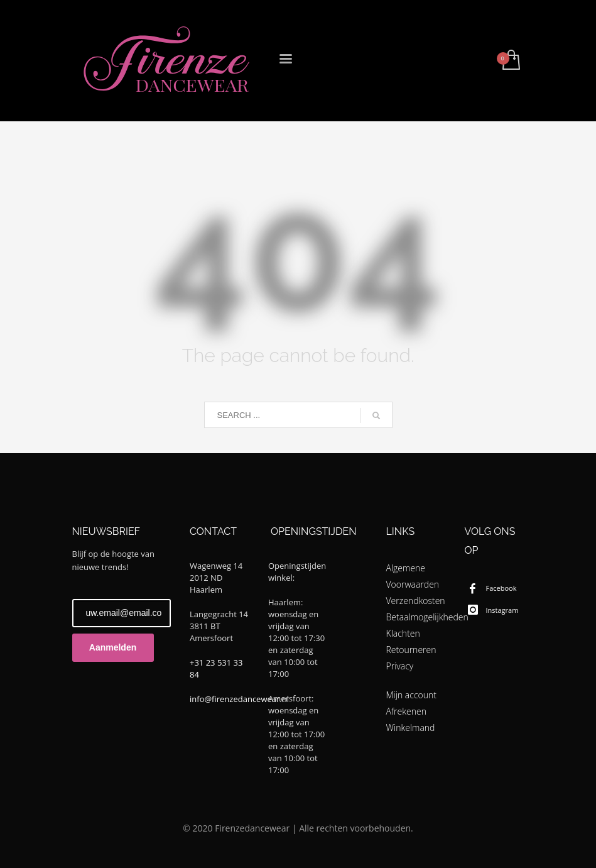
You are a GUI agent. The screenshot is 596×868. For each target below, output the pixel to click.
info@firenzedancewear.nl (239, 699)
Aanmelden (113, 647)
